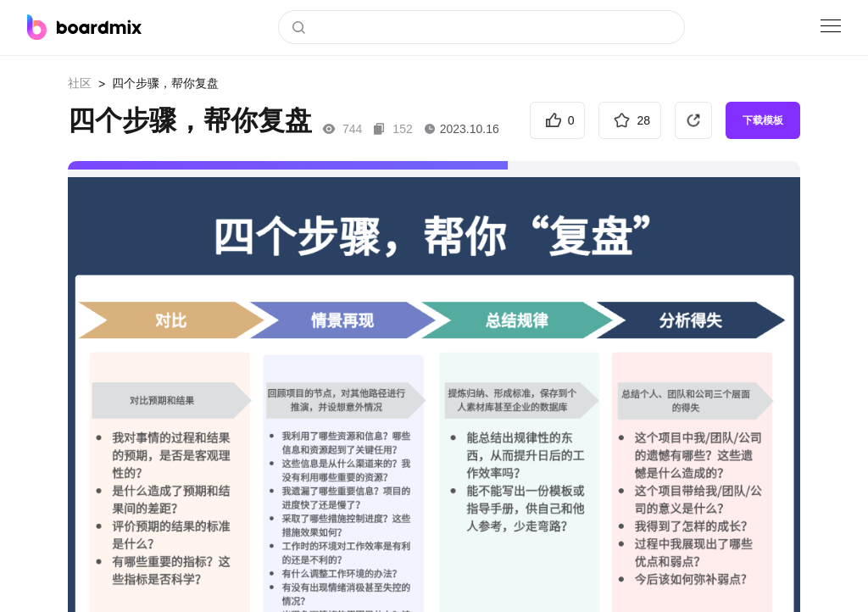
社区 (80, 83)
